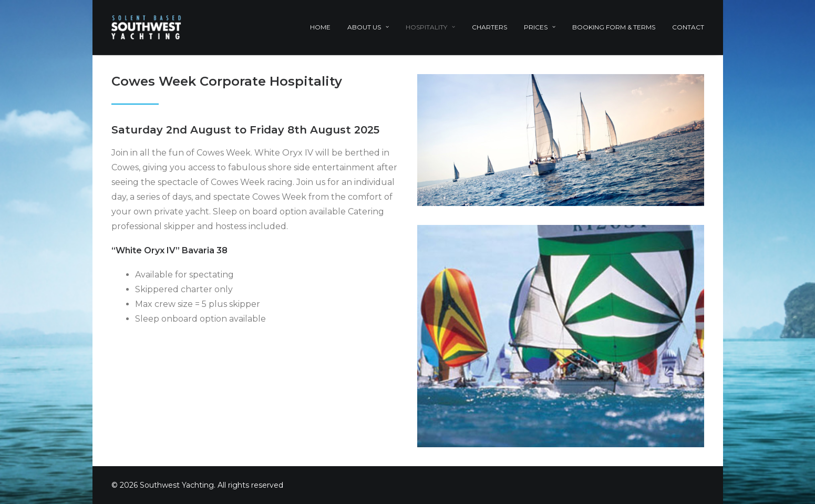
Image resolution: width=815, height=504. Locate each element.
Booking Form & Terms (614, 27)
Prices (540, 27)
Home (320, 27)
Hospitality (430, 27)
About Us (368, 27)
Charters (489, 27)
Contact (688, 27)
